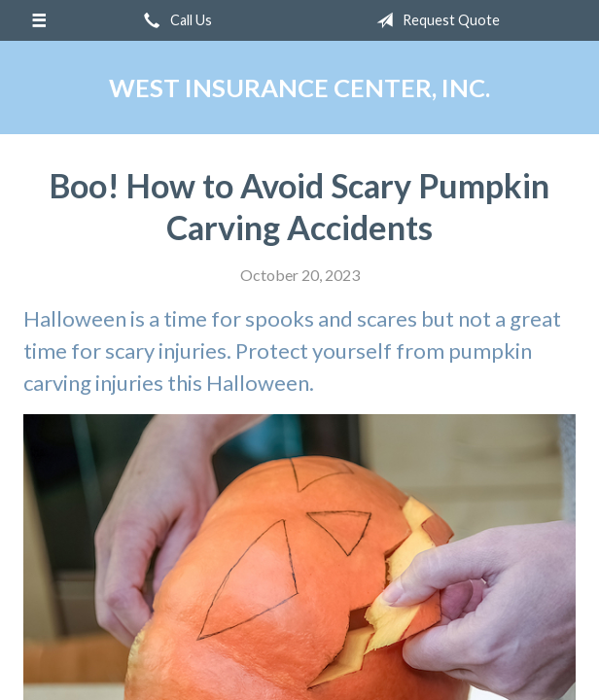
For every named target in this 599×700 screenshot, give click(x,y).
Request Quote (434, 20)
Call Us (174, 20)
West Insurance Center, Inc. (299, 87)
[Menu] (39, 20)
